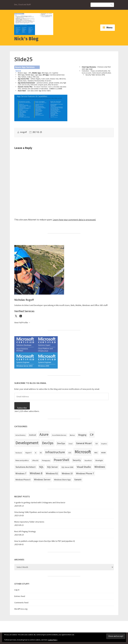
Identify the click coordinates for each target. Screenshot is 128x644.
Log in (17, 590)
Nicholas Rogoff (24, 300)
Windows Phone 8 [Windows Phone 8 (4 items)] (23, 480)
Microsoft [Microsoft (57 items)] (83, 452)
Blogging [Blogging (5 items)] (82, 435)
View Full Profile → (22, 323)
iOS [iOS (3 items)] (70, 453)
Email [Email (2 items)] (71, 444)
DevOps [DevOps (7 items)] (61, 443)
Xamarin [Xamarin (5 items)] (78, 480)
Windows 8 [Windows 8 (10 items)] (36, 473)
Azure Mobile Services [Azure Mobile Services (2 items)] (59, 435)
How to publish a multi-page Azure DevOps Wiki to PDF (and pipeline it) (45, 541)
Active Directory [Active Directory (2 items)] (20, 435)
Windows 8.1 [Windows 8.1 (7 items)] (52, 473)
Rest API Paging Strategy (25, 531)
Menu (109, 27)
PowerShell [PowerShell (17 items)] (61, 460)
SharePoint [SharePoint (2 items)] (88, 461)
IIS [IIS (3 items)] (41, 453)
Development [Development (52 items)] (27, 443)
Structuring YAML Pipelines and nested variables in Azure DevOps (43, 512)
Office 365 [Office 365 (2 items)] (35, 461)
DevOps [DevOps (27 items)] (48, 443)
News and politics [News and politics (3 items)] (22, 460)
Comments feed (21, 603)
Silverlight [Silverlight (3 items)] (99, 460)
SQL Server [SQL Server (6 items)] (53, 467)
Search (112, 5)
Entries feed (20, 596)
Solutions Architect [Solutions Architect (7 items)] (26, 467)
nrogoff (23, 132)
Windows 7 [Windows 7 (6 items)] (21, 473)
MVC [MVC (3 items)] (96, 453)
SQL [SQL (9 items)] (41, 467)
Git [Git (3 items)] (97, 444)
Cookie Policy (53, 640)
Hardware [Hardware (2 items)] (19, 453)
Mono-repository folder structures (29, 522)
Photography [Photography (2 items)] (46, 461)
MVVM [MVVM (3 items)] (103, 453)
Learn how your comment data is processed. (74, 220)
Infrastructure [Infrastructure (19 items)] (55, 452)
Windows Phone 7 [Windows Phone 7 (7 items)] (85, 473)
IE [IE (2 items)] (36, 453)
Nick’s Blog (26, 39)
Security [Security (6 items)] (77, 460)
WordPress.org (21, 609)
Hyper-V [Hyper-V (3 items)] (28, 453)
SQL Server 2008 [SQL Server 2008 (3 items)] (67, 467)
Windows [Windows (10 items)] (100, 467)
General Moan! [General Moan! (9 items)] (84, 443)
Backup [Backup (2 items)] (72, 435)
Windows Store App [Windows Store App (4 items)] (62, 480)
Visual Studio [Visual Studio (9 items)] (84, 467)
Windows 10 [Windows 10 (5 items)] (67, 473)
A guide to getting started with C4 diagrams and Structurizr (40, 502)
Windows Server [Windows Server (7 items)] (42, 479)
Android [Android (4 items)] (32, 435)
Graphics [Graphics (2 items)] (104, 444)
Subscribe (22, 408)
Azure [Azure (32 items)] (44, 434)
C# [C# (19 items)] (92, 435)
